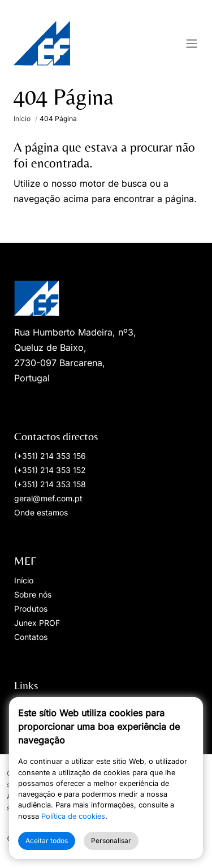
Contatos (31, 637)
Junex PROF (37, 623)
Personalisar (111, 841)
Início (22, 119)
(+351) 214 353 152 (50, 470)
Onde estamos (41, 512)
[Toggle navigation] (192, 44)
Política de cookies (73, 816)
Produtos (31, 609)
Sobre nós (33, 594)
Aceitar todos (47, 841)
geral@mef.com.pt (48, 498)
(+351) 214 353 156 (50, 456)
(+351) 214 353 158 (50, 484)
